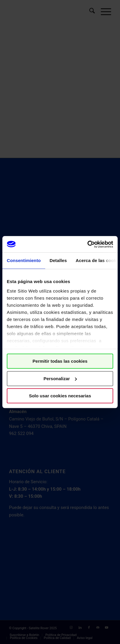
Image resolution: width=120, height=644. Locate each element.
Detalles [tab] (58, 260)
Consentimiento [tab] (24, 260)
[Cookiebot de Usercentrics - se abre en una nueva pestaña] (87, 244)
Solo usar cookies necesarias (60, 396)
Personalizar (60, 379)
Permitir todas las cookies (60, 361)
